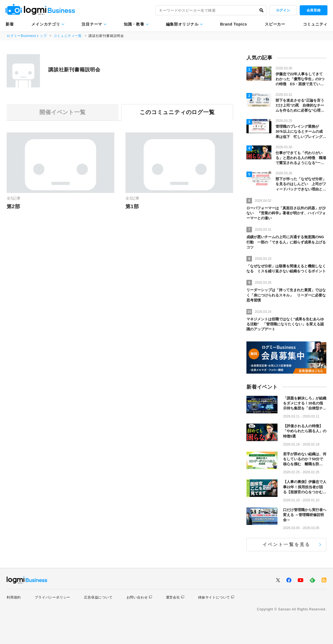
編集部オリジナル (182, 24)
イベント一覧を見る (287, 544)
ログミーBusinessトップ (27, 36)
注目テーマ (92, 24)
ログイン (283, 10)
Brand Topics (234, 24)
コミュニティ (315, 24)
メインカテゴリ (46, 24)
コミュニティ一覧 (68, 36)
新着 (10, 24)
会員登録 (314, 10)
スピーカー (275, 24)
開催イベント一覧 (62, 112)
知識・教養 (134, 24)
